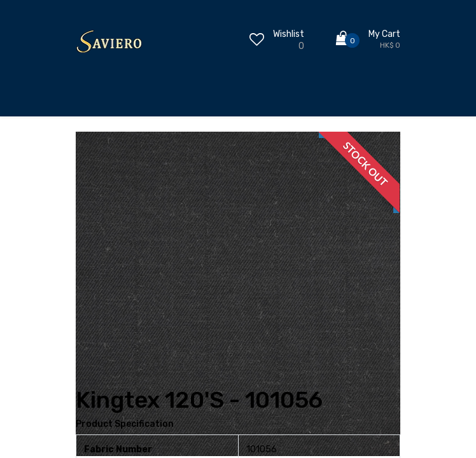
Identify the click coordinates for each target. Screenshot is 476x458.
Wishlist (289, 34)
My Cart (384, 34)
